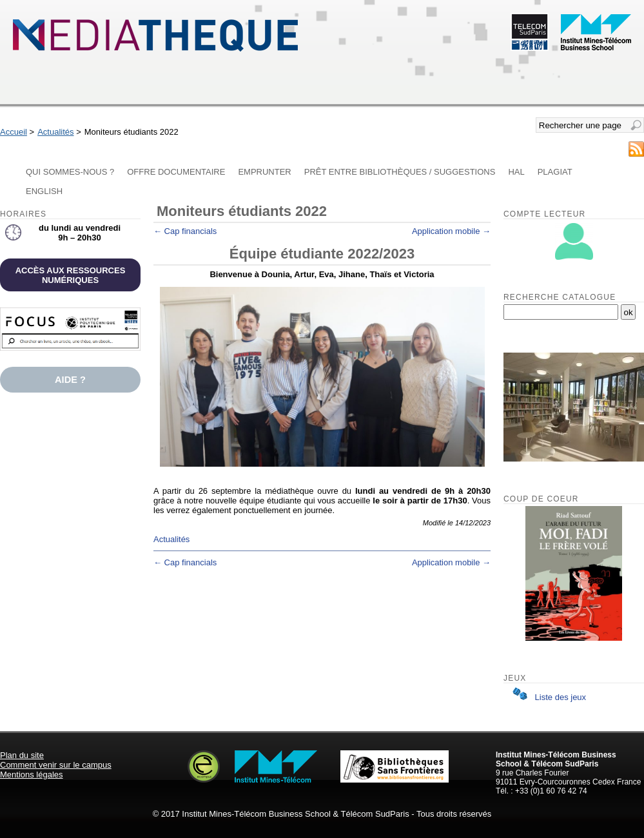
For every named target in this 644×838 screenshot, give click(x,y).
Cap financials (185, 231)
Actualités (55, 132)
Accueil (14, 132)
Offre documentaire (176, 172)
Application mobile (451, 231)
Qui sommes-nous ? (70, 172)
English (44, 191)
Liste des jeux (547, 697)
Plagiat (555, 172)
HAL (516, 172)
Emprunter (264, 172)
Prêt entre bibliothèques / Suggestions (400, 172)
